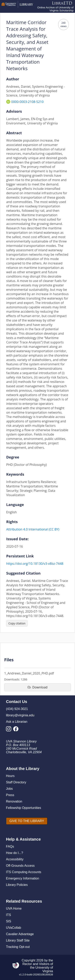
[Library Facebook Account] (17, 730)
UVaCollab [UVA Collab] (13, 928)
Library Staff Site (18, 940)
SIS (9, 921)
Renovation (14, 801)
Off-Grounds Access (20, 866)
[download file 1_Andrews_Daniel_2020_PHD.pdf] (37, 687)
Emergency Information (22, 878)
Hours (10, 776)
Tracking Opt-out (18, 947)
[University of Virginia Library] (17, 7)
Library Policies (17, 885)
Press (10, 795)
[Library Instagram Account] (10, 730)
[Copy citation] (17, 623)
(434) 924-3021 (17, 709)
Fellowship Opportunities (23, 808)
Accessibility (15, 859)
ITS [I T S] (8, 915)
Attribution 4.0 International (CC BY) (33, 529)
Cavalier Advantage (20, 934)
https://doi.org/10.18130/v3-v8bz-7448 (35, 564)
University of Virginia (44, 969)
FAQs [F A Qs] (10, 846)
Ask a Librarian (17, 722)
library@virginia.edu (20, 715)
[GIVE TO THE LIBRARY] (27, 821)
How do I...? (14, 853)
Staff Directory (16, 782)
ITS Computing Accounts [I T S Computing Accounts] (24, 872)
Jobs (9, 789)
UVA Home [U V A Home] (14, 909)
